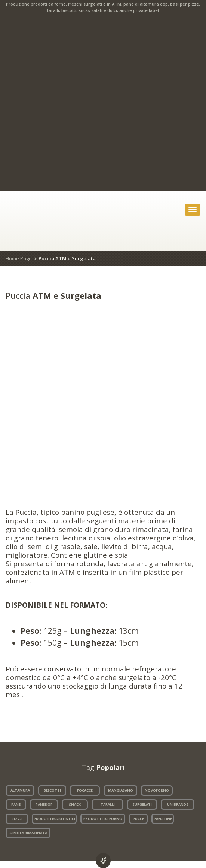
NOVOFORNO (157, 790)
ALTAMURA (20, 790)
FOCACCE (85, 790)
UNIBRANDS (178, 804)
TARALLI (108, 804)
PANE (16, 804)
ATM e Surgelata (53, 295)
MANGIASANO (121, 790)
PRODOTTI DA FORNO (103, 819)
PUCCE (138, 819)
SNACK (75, 804)
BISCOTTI (52, 790)
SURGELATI (142, 804)
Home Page (19, 258)
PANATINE (163, 819)
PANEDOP (44, 804)
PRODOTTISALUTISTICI (54, 819)
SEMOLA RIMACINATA (28, 833)
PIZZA (17, 819)
